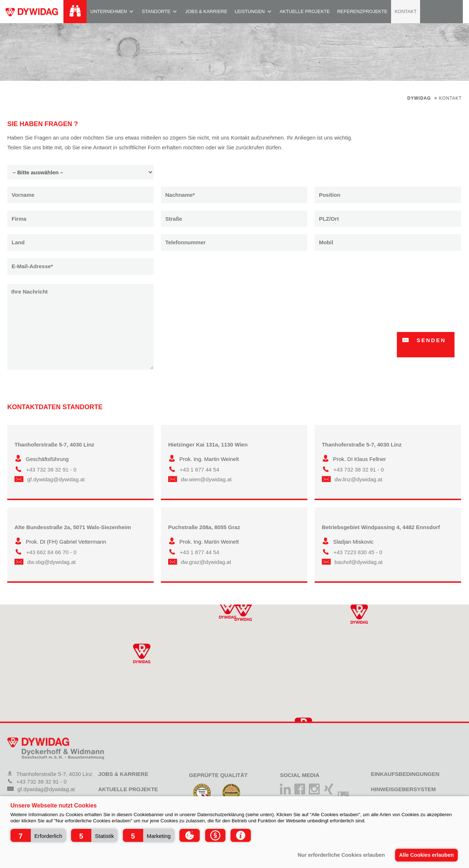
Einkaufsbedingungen (405, 774)
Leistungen (250, 11)
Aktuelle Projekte (305, 11)
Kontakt (406, 11)
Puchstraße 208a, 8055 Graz (204, 527)
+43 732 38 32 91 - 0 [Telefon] (37, 782)
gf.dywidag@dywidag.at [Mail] (41, 789)
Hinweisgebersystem (403, 789)
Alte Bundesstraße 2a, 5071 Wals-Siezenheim (73, 527)
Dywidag (419, 98)
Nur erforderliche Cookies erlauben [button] (341, 855)
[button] (38, 835)
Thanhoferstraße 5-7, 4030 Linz (54, 445)
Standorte (156, 11)
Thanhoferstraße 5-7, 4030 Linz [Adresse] (50, 774)
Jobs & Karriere (206, 11)
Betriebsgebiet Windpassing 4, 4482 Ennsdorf (381, 527)
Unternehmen (109, 11)
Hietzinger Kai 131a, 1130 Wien (208, 445)
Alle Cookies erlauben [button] (426, 855)
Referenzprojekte (362, 11)
